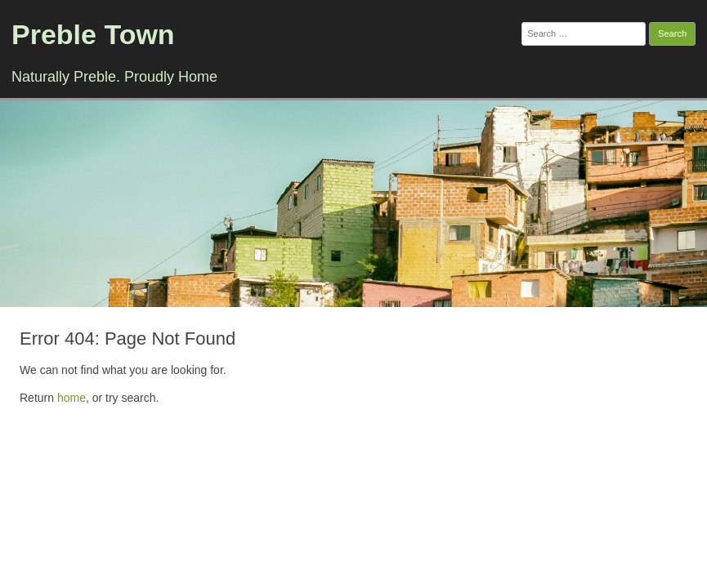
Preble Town (93, 34)
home (72, 398)
